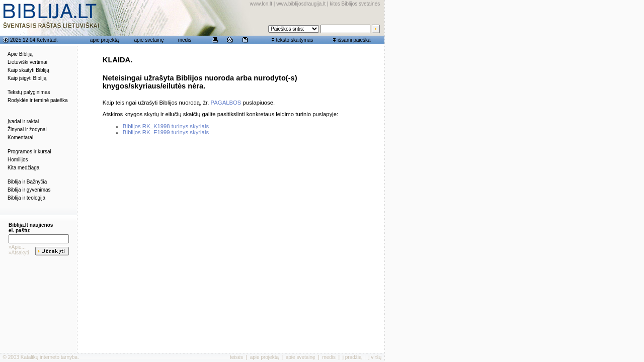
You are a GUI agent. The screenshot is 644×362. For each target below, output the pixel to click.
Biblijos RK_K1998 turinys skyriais (166, 126)
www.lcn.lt (261, 4)
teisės (236, 357)
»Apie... (17, 247)
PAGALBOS (226, 103)
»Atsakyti (19, 253)
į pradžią (352, 357)
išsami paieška (354, 40)
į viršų (375, 357)
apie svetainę (149, 40)
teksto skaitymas (294, 40)
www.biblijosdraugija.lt (301, 4)
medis (185, 40)
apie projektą (104, 40)
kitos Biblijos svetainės (355, 4)
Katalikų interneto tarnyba (49, 357)
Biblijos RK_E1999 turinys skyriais (166, 132)
